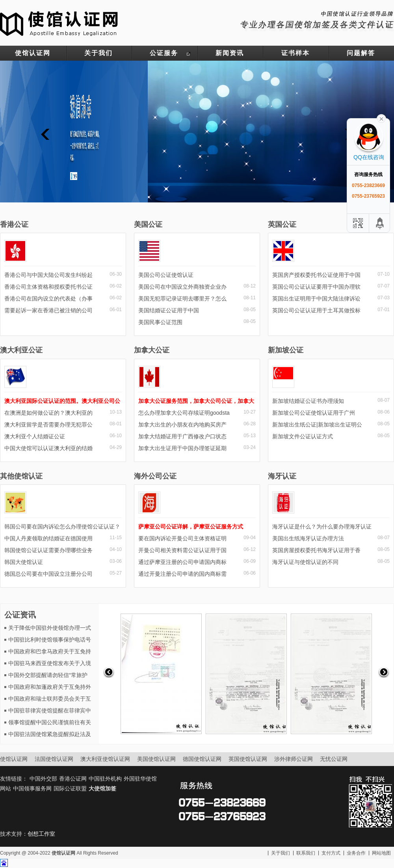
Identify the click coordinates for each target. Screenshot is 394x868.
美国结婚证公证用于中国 (169, 310)
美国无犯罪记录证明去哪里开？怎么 (182, 299)
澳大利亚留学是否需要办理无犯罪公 (48, 425)
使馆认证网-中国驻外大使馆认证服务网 (59, 23)
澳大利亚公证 (21, 350)
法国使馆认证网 (54, 759)
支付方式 (331, 853)
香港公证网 (73, 779)
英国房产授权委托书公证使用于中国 (316, 275)
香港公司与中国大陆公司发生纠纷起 (48, 275)
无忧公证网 (334, 759)
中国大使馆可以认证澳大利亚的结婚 (48, 448)
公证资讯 (20, 615)
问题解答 (361, 53)
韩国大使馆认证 (24, 562)
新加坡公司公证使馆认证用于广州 (314, 413)
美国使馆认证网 (156, 759)
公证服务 (164, 53)
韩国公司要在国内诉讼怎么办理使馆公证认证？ (62, 527)
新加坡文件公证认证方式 (303, 436)
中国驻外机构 (105, 779)
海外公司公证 (155, 476)
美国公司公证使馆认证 (166, 275)
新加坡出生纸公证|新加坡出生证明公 (317, 425)
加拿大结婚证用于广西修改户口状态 (182, 436)
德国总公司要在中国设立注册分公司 (48, 574)
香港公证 (14, 224)
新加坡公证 (286, 350)
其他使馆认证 (21, 476)
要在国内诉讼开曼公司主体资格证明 (182, 538)
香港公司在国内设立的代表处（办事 (48, 299)
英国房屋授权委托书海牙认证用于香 (316, 550)
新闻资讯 (230, 53)
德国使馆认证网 (202, 759)
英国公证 (282, 224)
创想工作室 (41, 834)
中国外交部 (43, 779)
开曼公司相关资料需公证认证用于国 (182, 550)
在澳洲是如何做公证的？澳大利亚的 (48, 413)
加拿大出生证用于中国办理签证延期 (182, 448)
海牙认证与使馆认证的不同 (305, 562)
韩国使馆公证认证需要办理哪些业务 (48, 550)
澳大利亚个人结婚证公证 (35, 436)
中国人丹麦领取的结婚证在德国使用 (48, 538)
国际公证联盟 (70, 788)
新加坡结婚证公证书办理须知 (308, 401)
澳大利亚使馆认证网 (105, 759)
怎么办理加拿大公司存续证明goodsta (184, 413)
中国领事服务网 (32, 788)
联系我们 (306, 853)
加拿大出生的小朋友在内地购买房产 (182, 425)
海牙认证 (282, 476)
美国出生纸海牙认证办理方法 (308, 538)
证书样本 (295, 53)
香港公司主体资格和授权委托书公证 (48, 287)
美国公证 (148, 224)
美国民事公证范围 (160, 322)
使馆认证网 (33, 53)
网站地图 (381, 853)
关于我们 (98, 53)
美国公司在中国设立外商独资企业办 (182, 287)
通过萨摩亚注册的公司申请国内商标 (182, 562)
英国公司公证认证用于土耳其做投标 (316, 310)
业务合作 (356, 853)
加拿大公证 (152, 350)
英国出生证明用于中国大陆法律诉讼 (316, 299)
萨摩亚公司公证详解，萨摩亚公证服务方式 (191, 527)
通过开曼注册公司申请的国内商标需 (182, 574)
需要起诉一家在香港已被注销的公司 (48, 310)
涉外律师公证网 (294, 759)
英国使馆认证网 (248, 759)
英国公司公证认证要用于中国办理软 (316, 287)
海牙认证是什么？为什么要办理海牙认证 (322, 527)
